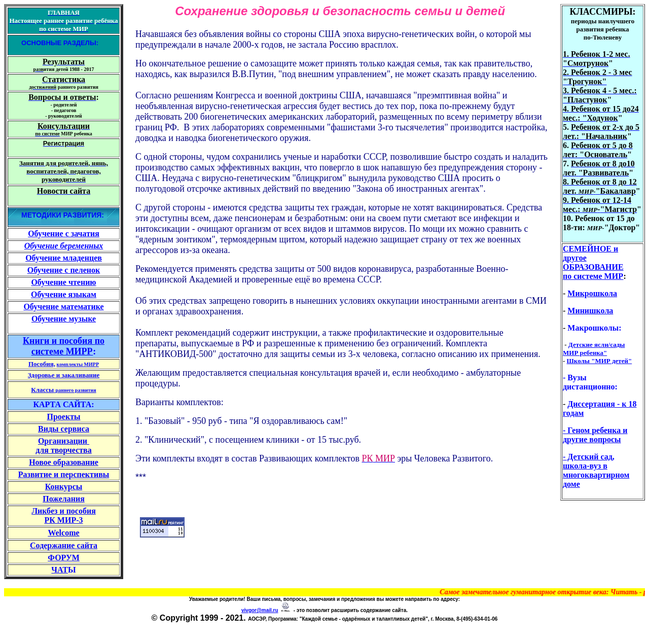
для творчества (64, 450)
